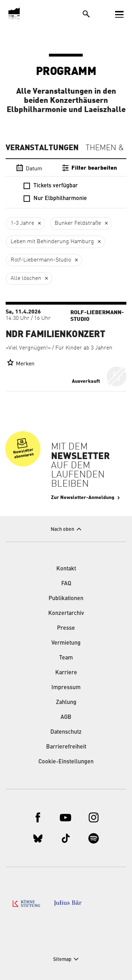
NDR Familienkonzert (55, 334)
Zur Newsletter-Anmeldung (83, 498)
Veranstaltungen (42, 148)
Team (66, 658)
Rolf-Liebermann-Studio (41, 260)
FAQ (66, 584)
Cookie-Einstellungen (66, 762)
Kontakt (66, 569)
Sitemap (62, 960)
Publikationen (66, 599)
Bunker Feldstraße (78, 223)
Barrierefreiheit (66, 747)
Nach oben (62, 529)
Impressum (66, 688)
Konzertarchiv (66, 614)
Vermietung (66, 643)
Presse (66, 628)
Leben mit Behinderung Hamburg (52, 242)
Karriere (66, 673)
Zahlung (66, 703)
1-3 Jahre (22, 223)
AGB (66, 717)
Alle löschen (26, 278)
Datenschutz (66, 732)
